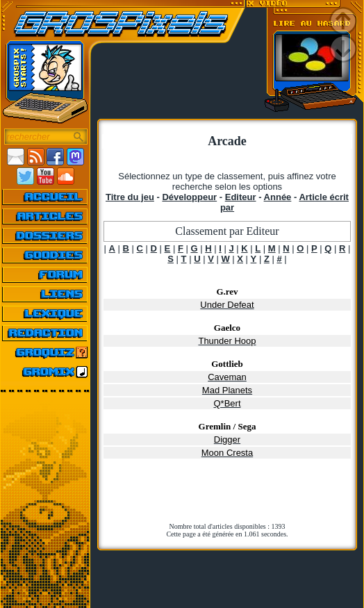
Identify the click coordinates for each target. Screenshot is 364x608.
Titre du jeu (130, 197)
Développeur (189, 197)
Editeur (241, 197)
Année (278, 197)
